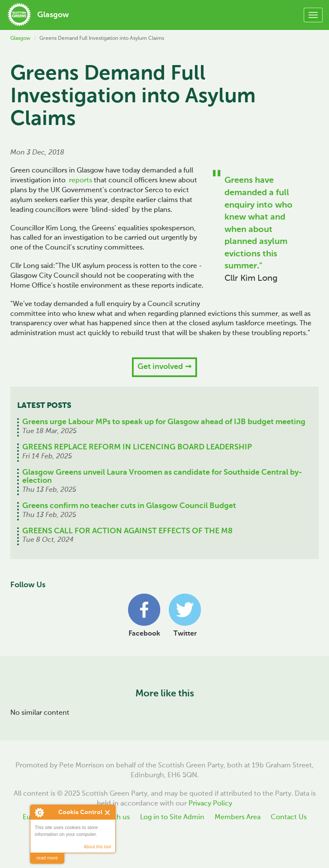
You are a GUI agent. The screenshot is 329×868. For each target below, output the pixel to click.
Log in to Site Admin (172, 817)
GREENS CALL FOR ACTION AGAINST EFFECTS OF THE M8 (127, 531)
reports (81, 181)
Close (108, 813)
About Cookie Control (39, 812)
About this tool (97, 847)
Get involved (160, 367)
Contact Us (289, 817)
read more (47, 858)
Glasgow (20, 39)
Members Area (238, 817)
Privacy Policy (210, 804)
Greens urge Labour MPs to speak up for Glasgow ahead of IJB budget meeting (164, 422)
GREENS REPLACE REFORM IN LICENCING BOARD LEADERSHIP (137, 447)
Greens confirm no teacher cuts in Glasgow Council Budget (129, 506)
